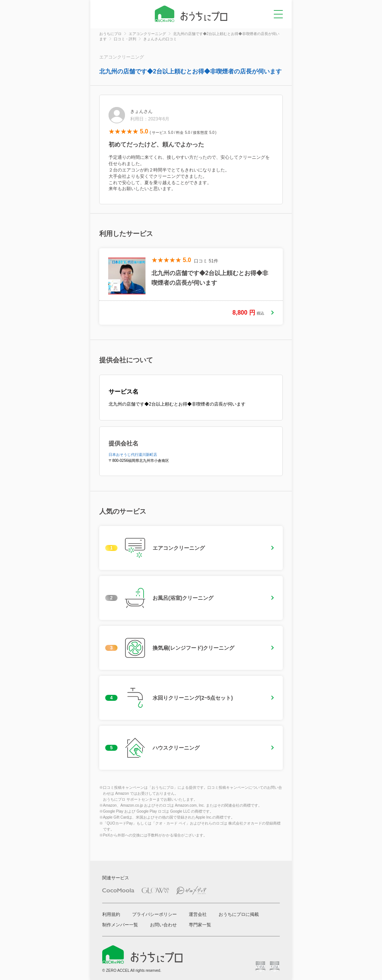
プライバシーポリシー (154, 914)
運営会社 (198, 914)
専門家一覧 (200, 925)
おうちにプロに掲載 (239, 914)
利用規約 (111, 914)
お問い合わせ (163, 925)
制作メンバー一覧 (120, 925)
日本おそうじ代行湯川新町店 (133, 455)
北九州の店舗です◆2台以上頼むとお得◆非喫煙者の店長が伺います (190, 71)
